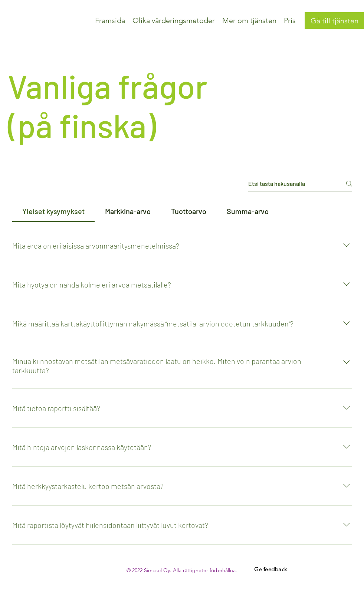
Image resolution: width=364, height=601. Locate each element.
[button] (174, 20)
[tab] (54, 211)
